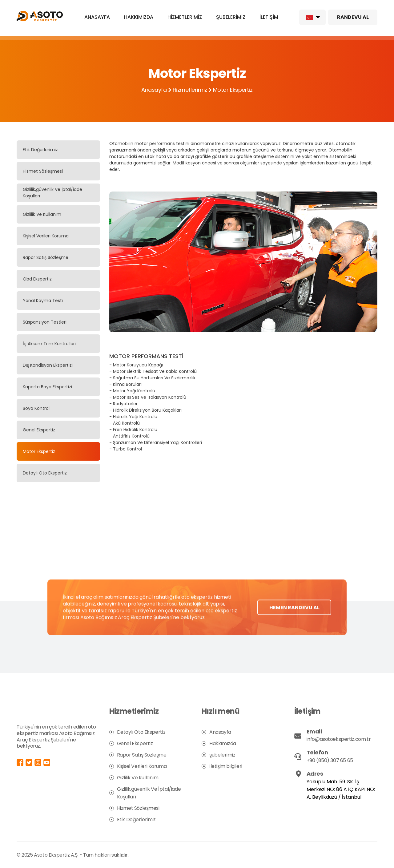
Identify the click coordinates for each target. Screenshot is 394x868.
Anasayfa (154, 90)
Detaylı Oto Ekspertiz (45, 473)
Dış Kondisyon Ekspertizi (48, 365)
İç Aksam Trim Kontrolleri (49, 344)
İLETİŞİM (269, 17)
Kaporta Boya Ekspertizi (47, 387)
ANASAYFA (97, 17)
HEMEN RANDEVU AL (294, 618)
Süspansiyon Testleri (45, 322)
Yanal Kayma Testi (43, 301)
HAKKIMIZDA (139, 17)
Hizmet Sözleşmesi (43, 171)
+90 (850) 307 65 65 (330, 760)
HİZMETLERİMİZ (185, 17)
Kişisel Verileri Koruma (46, 236)
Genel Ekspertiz (39, 430)
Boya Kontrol (36, 408)
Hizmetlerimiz (190, 90)
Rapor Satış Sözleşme (46, 257)
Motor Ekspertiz (39, 451)
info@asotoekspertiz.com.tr (339, 739)
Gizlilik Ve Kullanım (42, 214)
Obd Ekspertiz (37, 279)
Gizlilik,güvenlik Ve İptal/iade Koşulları (52, 193)
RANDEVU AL (353, 17)
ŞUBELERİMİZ (231, 17)
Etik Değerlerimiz (40, 150)
